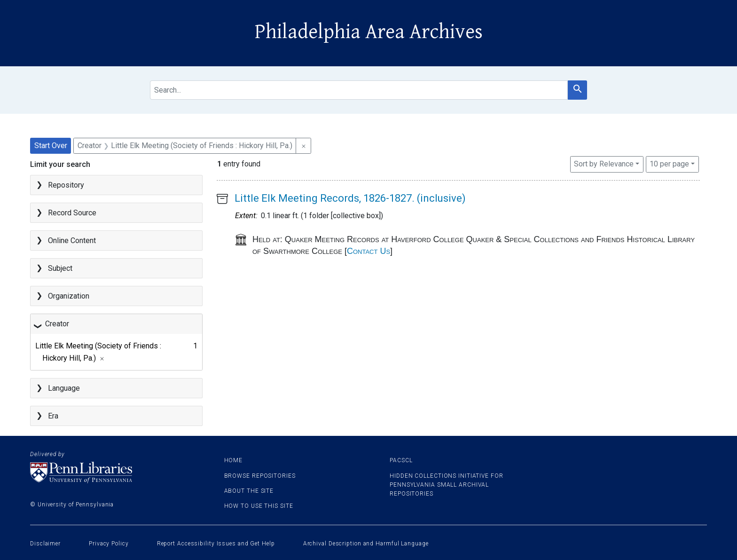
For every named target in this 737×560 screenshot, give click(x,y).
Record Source (72, 213)
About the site (249, 491)
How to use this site (259, 506)
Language (64, 388)
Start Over (51, 146)
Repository (66, 185)
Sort (604, 164)
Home (234, 460)
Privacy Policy (109, 544)
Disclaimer (45, 544)
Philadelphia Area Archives (369, 32)
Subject (60, 268)
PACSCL (401, 460)
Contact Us (368, 251)
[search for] (359, 90)
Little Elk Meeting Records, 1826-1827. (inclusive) (350, 198)
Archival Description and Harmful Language (366, 544)
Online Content (72, 241)
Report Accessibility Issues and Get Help (216, 544)
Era (53, 416)
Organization (69, 296)
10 (669, 163)
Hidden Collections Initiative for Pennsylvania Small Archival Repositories (447, 485)
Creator (57, 324)
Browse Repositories (260, 476)
